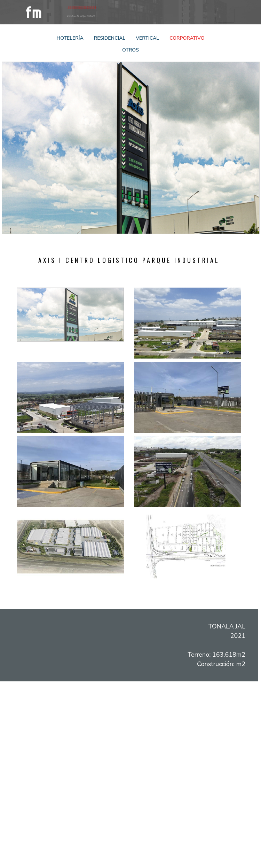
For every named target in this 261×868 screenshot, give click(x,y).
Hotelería (70, 38)
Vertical (147, 38)
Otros (130, 50)
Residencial (110, 38)
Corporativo (187, 38)
